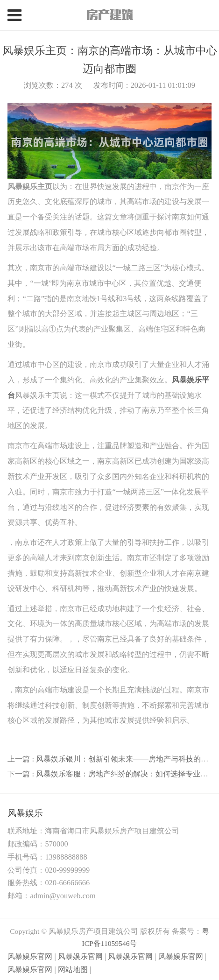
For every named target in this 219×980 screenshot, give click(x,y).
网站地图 (73, 969)
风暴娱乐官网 (30, 956)
